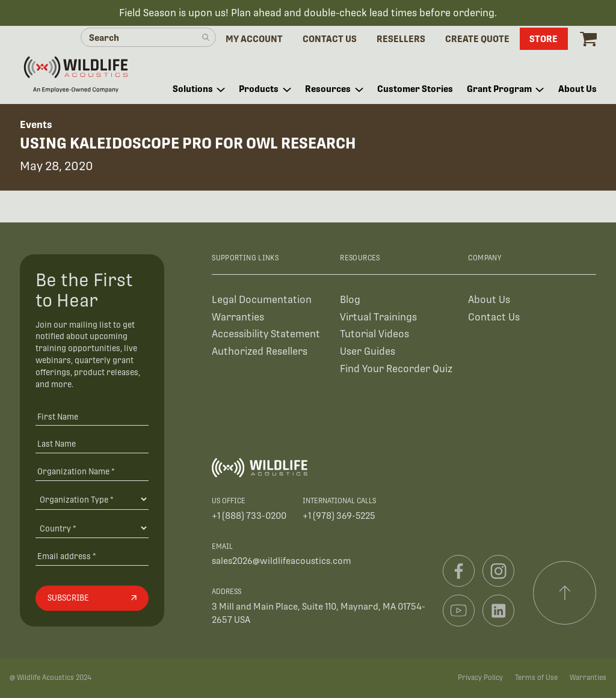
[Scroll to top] (565, 593)
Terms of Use (536, 678)
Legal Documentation (262, 300)
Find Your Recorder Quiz (396, 369)
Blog (350, 300)
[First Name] (92, 416)
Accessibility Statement (266, 334)
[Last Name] (92, 444)
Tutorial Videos (374, 334)
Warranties (238, 317)
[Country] (92, 528)
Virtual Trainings (378, 317)
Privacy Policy (480, 678)
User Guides (368, 351)
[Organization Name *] (92, 471)
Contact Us (494, 317)
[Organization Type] (92, 499)
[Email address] (92, 556)
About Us (489, 300)
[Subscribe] (92, 598)
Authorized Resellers (260, 351)
